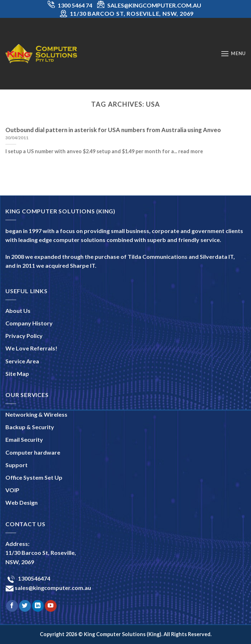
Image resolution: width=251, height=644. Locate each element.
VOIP (12, 490)
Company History (29, 323)
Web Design (22, 502)
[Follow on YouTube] (51, 606)
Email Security (24, 439)
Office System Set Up (34, 477)
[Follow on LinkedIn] (38, 606)
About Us (18, 311)
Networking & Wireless (36, 414)
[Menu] (233, 54)
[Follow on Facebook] (12, 606)
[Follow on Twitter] (25, 606)
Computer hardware (33, 452)
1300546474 (34, 578)
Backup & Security (30, 427)
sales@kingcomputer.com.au (52, 588)
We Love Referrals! (31, 348)
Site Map (17, 374)
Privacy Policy (24, 336)
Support (16, 465)
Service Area (22, 361)
